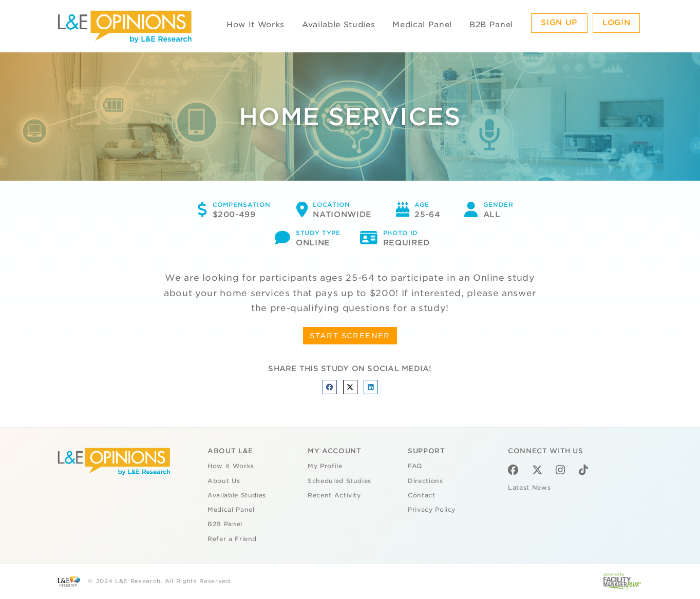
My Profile (325, 466)
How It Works (256, 25)
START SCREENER (350, 336)
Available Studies (338, 25)
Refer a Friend (232, 539)
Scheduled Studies (339, 481)
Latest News (529, 488)
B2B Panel (491, 25)
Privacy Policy (432, 510)
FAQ (415, 466)
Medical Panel (422, 25)
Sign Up (559, 23)
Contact (422, 495)
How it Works (231, 466)
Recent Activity (334, 495)
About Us (224, 481)
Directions (425, 481)
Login (616, 23)
